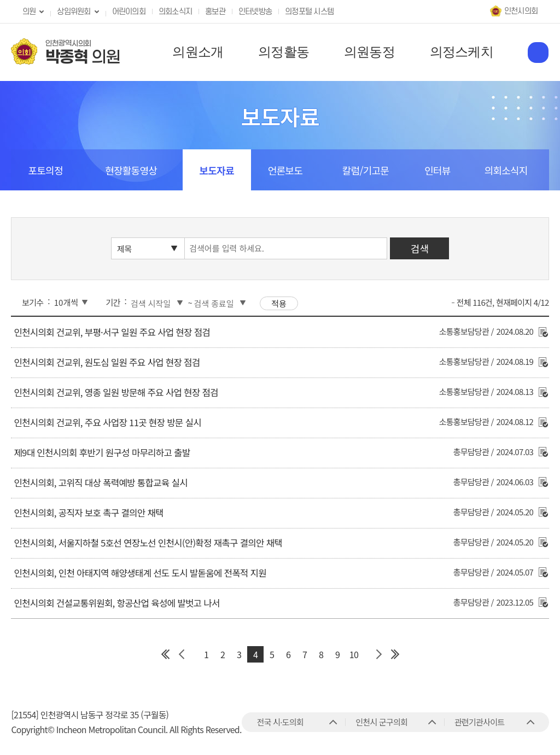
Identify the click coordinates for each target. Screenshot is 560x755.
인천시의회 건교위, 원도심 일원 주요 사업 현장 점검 (107, 362)
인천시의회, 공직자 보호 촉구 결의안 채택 (88, 513)
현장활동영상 (131, 170)
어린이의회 (129, 12)
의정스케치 (462, 52)
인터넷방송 (255, 12)
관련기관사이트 (479, 722)
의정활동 (284, 52)
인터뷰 (437, 170)
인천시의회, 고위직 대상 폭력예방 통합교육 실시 (100, 483)
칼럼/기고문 (366, 170)
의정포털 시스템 (309, 12)
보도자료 (217, 170)
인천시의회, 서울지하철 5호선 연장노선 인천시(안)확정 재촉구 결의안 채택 (148, 543)
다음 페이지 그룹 (378, 654)
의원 (29, 12)
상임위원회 (74, 12)
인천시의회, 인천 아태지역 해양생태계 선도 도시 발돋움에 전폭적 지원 (140, 573)
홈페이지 (538, 53)
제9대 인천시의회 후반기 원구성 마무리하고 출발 (102, 452)
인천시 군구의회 (381, 722)
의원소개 (198, 52)
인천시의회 (521, 11)
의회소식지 (175, 12)
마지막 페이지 (395, 654)
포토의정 (45, 170)
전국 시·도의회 (280, 722)
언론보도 (285, 170)
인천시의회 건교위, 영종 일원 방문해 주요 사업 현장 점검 (116, 392)
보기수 (33, 302)
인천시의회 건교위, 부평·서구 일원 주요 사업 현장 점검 (112, 332)
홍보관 (215, 12)
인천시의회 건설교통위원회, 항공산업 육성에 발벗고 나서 (116, 603)
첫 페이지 (165, 654)
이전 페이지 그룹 (182, 654)
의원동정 (369, 52)
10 (354, 654)
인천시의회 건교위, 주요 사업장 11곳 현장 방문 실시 (107, 422)
